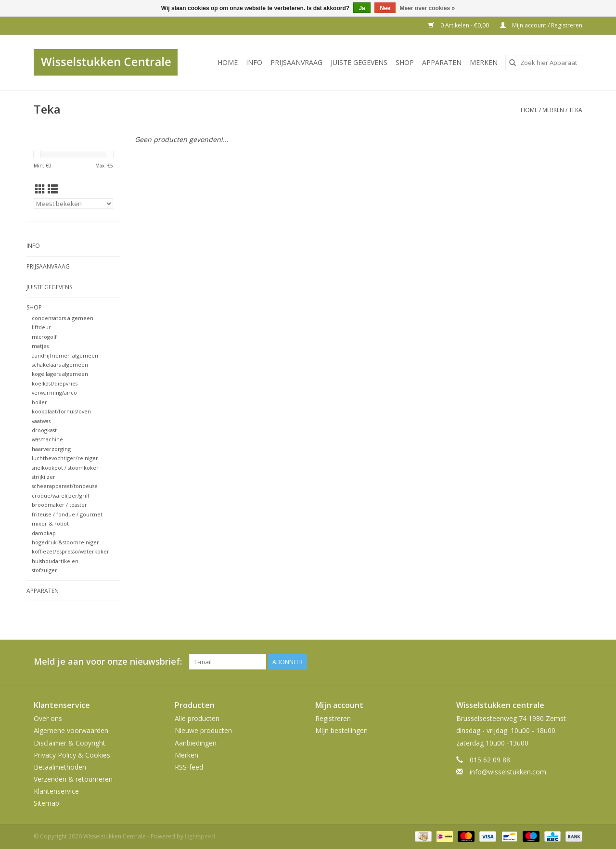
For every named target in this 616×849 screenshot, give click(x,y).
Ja (362, 8)
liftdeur (41, 327)
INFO (254, 62)
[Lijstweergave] (53, 189)
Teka (576, 110)
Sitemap (46, 803)
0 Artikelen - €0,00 (459, 25)
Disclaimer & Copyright (70, 743)
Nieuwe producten (203, 730)
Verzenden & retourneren (73, 779)
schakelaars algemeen (60, 365)
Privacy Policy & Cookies (72, 755)
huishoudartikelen (55, 561)
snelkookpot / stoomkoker (65, 468)
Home (228, 62)
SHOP (405, 62)
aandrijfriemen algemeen (65, 355)
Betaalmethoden (60, 767)
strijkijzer (44, 477)
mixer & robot (50, 523)
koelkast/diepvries (55, 383)
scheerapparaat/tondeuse (65, 486)
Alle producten (197, 718)
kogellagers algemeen (60, 374)
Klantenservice (56, 791)
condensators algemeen (63, 318)
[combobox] (544, 63)
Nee (385, 8)
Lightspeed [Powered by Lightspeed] (200, 836)
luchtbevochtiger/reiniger (65, 458)
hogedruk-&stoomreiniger (65, 542)
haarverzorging (51, 449)
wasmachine (47, 439)
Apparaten (442, 62)
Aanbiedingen (196, 743)
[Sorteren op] (73, 204)
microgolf (44, 337)
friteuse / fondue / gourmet (67, 514)
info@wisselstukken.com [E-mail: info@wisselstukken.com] (508, 772)
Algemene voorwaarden (71, 730)
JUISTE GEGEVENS (359, 62)
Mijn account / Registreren (541, 25)
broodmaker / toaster (59, 505)
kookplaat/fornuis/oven (61, 411)
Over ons (48, 718)
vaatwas (41, 421)
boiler (39, 402)
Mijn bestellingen (341, 730)
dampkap (44, 533)
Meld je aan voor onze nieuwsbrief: (108, 662)
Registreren (333, 718)
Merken (484, 62)
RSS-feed (189, 767)
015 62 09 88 (490, 760)
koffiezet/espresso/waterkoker (71, 551)
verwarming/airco (54, 392)
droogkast (44, 430)
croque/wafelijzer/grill (60, 495)
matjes (40, 346)
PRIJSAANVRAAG (296, 62)
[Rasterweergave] (40, 189)
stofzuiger (45, 570)
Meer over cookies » (428, 8)
